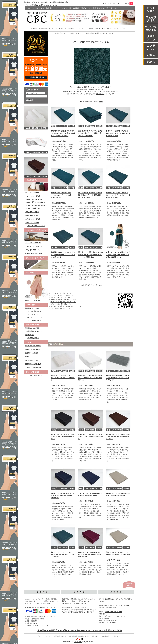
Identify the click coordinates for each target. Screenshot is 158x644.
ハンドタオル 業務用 (32, 192)
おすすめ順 (89, 102)
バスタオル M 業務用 (32, 212)
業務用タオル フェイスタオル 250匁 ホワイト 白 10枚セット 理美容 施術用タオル (90, 378)
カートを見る (125, 3)
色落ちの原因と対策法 (32, 349)
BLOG (126, 28)
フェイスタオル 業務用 (33, 196)
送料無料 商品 (30, 335)
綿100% (70, 28)
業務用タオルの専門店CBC (113, 612)
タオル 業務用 (105, 636)
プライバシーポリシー (44, 636)
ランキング (109, 28)
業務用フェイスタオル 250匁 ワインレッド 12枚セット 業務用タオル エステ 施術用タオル (90, 554)
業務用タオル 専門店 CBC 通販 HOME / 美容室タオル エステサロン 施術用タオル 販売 (80, 630)
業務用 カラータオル (32, 308)
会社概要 (95, 636)
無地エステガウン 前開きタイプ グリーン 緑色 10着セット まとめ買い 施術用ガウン (118, 255)
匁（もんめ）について (32, 360)
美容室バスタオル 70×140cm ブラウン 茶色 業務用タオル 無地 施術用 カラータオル (118, 437)
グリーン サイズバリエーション (61, 293)
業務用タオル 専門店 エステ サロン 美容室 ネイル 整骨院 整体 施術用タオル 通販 (46, 2)
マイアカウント (110, 3)
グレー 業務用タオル (34, 320)
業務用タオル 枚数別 (32, 328)
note (41, 375)
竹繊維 (91, 28)
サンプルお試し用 (33, 338)
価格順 (96, 102)
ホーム (52, 33)
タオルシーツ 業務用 (32, 223)
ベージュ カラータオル (35, 317)
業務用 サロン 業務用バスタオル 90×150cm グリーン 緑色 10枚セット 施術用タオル (90, 255)
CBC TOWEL (78, 642)
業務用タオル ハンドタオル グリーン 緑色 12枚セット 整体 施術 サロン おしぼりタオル (63, 554)
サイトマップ (118, 28)
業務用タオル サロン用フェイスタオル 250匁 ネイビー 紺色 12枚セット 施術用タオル (62, 496)
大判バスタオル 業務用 (33, 219)
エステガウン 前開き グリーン (60, 308)
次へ (101, 285)
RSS (31, 375)
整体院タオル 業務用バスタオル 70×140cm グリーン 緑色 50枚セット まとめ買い (90, 195)
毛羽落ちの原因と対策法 (33, 346)
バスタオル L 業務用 (32, 215)
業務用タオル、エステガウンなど (81, 599)
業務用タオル (100, 94)
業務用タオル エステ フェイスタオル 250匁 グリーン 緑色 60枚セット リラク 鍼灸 (90, 133)
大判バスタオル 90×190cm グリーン (62, 304)
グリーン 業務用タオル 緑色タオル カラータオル (41, 5)
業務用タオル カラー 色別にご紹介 (68, 33)
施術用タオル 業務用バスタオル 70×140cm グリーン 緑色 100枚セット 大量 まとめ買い (63, 133)
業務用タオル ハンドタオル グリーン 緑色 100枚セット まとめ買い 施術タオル (63, 255)
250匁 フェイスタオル (35, 199)
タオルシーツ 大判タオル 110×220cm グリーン (66, 306)
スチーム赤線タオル (34, 208)
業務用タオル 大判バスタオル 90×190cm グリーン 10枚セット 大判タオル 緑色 (118, 195)
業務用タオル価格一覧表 (33, 364)
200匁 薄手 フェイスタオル (36, 202)
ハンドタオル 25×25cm (33, 243)
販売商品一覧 (36, 28)
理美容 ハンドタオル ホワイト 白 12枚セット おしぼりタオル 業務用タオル (63, 378)
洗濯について (30, 357)
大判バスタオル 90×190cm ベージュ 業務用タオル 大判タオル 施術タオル (118, 553)
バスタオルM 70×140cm (33, 250)
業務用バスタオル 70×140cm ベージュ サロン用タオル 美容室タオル (118, 494)
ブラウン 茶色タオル (34, 311)
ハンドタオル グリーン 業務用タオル (62, 295)
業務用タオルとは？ (32, 353)
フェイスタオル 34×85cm (34, 246)
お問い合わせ (99, 28)
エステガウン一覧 (60, 28)
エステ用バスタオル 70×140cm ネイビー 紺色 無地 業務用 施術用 (90, 494)
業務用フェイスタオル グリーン (61, 297)
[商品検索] (36, 96)
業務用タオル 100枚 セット (36, 331)
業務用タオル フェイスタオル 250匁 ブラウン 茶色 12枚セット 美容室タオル (90, 437)
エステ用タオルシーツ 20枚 (36, 226)
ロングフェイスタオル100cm (37, 205)
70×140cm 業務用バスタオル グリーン (63, 300)
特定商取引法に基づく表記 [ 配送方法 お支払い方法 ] (72, 636)
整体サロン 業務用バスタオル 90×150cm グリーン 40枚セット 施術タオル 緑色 (118, 133)
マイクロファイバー (81, 28)
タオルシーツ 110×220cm (34, 254)
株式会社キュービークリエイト (116, 599)
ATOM (36, 375)
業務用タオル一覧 (47, 28)
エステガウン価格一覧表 (33, 367)
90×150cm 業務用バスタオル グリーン (63, 302)
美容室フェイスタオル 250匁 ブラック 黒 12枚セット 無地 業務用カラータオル (62, 437)
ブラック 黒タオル (33, 314)
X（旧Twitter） (117, 636)
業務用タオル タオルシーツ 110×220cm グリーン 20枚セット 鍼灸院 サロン (63, 195)
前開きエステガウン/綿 (33, 300)
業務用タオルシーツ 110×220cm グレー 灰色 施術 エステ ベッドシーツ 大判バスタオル (118, 378)
